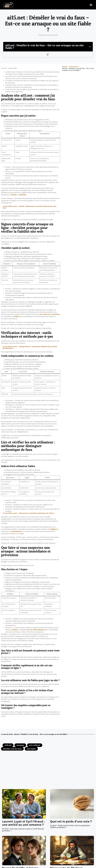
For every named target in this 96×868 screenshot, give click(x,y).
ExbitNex (23, 195)
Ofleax (14, 195)
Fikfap (15, 630)
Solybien (54, 529)
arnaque (20, 745)
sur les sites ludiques (36, 630)
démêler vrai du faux (12, 749)
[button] (91, 5)
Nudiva (17, 316)
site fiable (31, 749)
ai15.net (8, 745)
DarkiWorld (16, 531)
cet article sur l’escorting (49, 314)
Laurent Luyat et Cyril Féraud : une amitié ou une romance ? (23, 823)
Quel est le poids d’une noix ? (71, 821)
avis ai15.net (35, 745)
